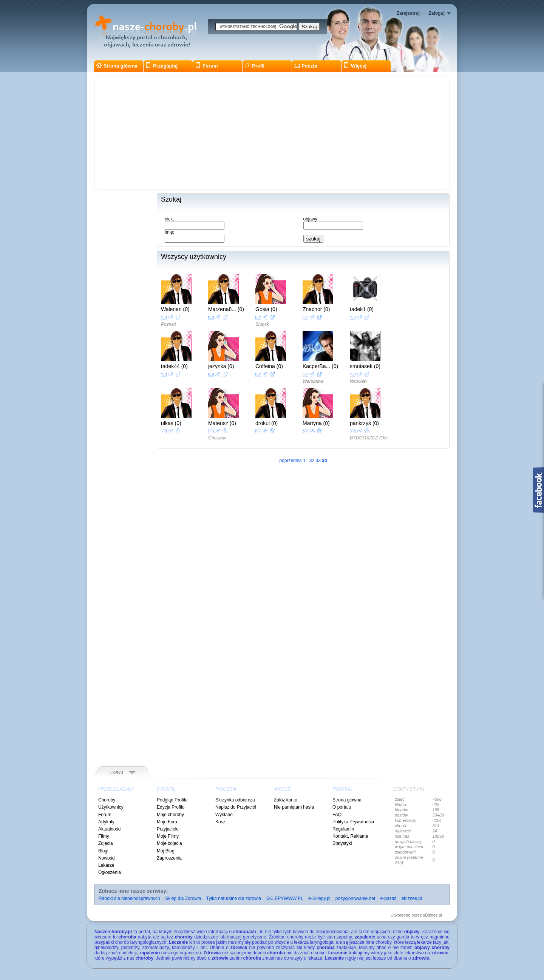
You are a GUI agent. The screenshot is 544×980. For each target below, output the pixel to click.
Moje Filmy (168, 836)
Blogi (103, 851)
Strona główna (117, 66)
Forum (206, 66)
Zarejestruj (408, 13)
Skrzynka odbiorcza (235, 800)
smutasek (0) (365, 366)
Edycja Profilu (171, 807)
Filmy (104, 836)
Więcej (355, 66)
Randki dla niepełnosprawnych (129, 898)
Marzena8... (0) (226, 309)
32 (312, 461)
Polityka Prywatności (353, 822)
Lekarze (106, 865)
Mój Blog (166, 851)
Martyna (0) (316, 423)
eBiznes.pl (432, 915)
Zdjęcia (106, 843)
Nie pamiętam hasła (294, 807)
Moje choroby (170, 815)
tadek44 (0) (174, 366)
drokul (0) (267, 423)
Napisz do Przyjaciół (236, 807)
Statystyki (342, 843)
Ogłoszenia (110, 872)
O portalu (342, 807)
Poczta (306, 66)
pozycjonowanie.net (355, 898)
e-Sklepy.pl (319, 898)
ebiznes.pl (412, 898)
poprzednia (290, 461)
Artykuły (106, 822)
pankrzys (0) (364, 423)
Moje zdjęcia (169, 843)
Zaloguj (437, 13)
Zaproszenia (169, 858)
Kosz (220, 822)
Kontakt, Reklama (350, 836)
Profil (254, 66)
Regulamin (343, 829)
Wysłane (224, 815)
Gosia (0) (266, 309)
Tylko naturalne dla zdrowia (234, 898)
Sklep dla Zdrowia (183, 898)
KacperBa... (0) (320, 366)
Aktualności (110, 829)
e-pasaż (389, 898)
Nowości (107, 858)
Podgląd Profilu (172, 800)
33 (318, 461)
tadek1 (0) (362, 309)
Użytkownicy (111, 807)
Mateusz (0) (222, 423)
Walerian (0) (175, 309)
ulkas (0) (171, 423)
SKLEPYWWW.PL (285, 898)
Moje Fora (167, 822)
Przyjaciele (168, 829)
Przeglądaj (161, 66)
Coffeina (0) (269, 366)
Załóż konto (286, 800)
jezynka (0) (221, 366)
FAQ (337, 815)
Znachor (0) (316, 309)
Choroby (107, 800)
